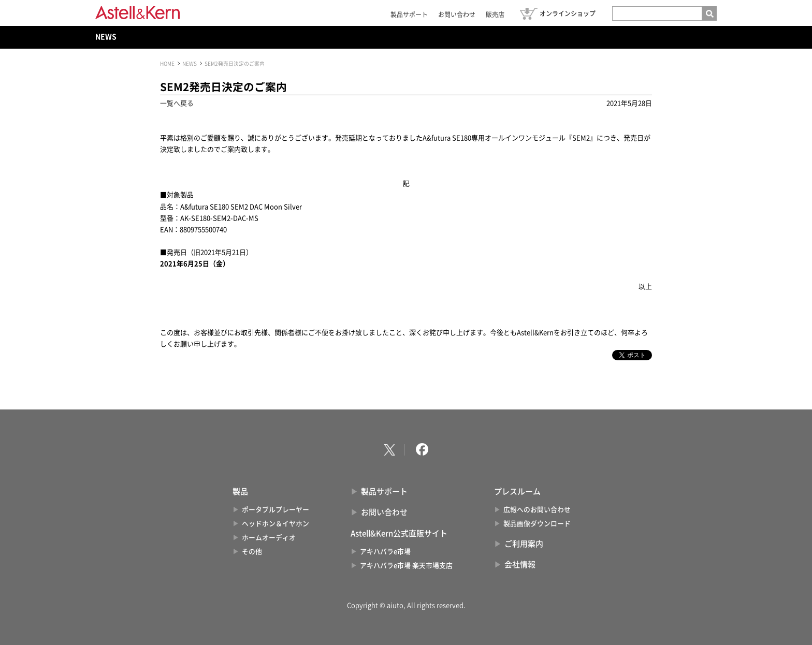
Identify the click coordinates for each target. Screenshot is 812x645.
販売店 (495, 14)
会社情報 (520, 565)
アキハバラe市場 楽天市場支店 (406, 566)
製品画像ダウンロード (537, 524)
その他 (252, 552)
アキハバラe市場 (385, 552)
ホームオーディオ (269, 538)
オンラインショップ (568, 13)
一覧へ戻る (177, 103)
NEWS (106, 37)
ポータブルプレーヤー (275, 510)
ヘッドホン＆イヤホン (275, 524)
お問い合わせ (457, 14)
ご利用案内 (524, 544)
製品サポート (409, 14)
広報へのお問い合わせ (537, 510)
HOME (167, 64)
